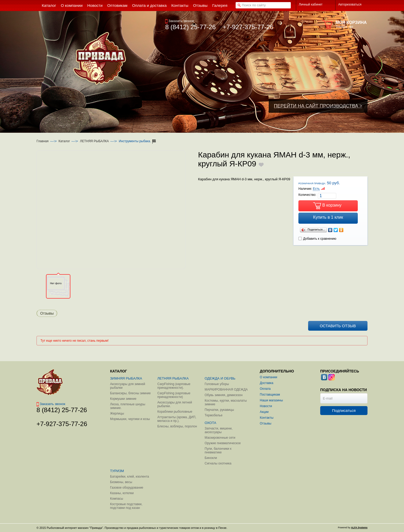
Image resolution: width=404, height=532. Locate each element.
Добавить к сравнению (317, 239)
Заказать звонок (180, 21)
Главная (43, 141)
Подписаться (344, 410)
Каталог (64, 141)
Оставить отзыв (338, 326)
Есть (316, 189)
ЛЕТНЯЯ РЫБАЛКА (94, 141)
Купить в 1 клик (328, 217)
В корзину (332, 205)
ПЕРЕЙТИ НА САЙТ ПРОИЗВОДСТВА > (318, 106)
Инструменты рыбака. (135, 141)
